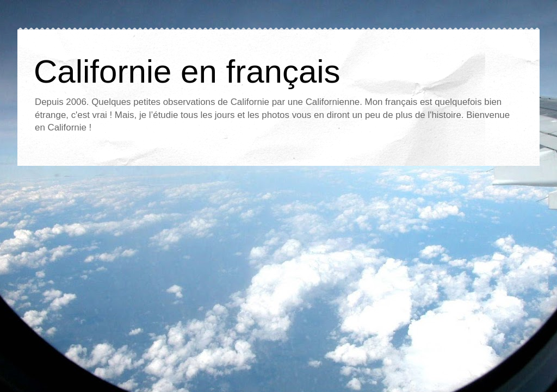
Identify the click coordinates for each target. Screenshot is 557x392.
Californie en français (187, 71)
